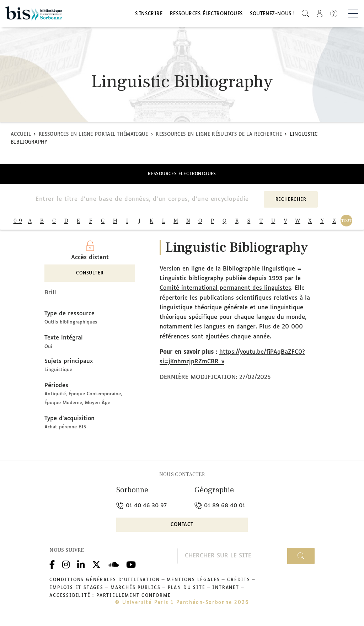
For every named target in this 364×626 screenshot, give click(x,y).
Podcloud (113, 567)
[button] (305, 14)
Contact (182, 528)
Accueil (21, 136)
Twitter (96, 567)
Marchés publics (136, 591)
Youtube (131, 567)
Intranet (226, 591)
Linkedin (81, 567)
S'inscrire (149, 15)
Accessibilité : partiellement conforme (110, 599)
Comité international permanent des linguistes (225, 292)
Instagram (66, 567)
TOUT (346, 222)
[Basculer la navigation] (353, 15)
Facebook (52, 567)
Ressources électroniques (206, 15)
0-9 (18, 223)
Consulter (90, 277)
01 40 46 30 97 (141, 509)
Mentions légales (193, 583)
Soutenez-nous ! (272, 15)
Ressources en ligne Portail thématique (93, 136)
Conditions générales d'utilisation (105, 583)
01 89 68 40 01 (220, 509)
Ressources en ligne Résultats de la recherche (219, 136)
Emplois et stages (76, 591)
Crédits (239, 583)
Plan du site (187, 591)
